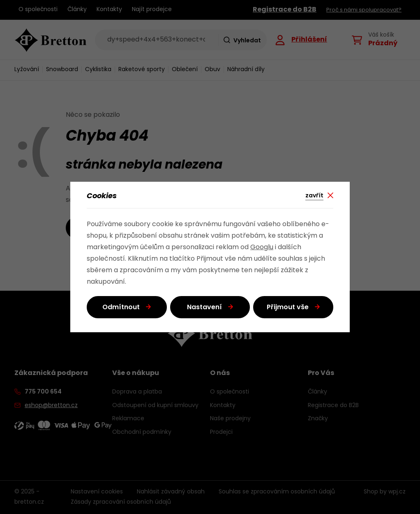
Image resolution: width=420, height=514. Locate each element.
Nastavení (204, 308)
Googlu (262, 248)
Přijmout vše (288, 308)
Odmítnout (121, 308)
